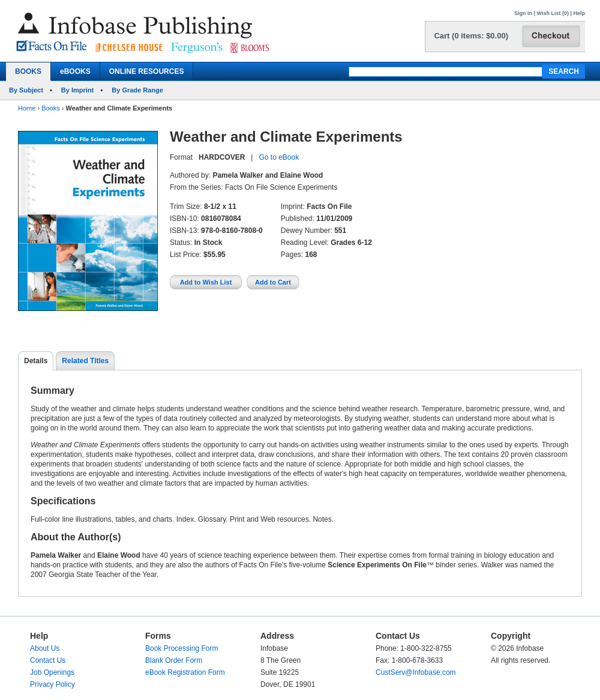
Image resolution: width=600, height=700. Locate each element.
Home (27, 108)
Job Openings (52, 672)
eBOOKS (75, 71)
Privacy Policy (52, 684)
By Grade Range (137, 90)
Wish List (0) (553, 13)
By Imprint (77, 90)
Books (51, 108)
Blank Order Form (174, 660)
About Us (45, 648)
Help (579, 13)
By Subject (26, 90)
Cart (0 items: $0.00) (471, 36)
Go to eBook (279, 157)
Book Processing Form (181, 648)
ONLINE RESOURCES (147, 71)
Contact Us (48, 660)
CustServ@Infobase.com (416, 672)
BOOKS (28, 71)
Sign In (523, 13)
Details (36, 361)
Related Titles (85, 361)
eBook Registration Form (185, 672)
